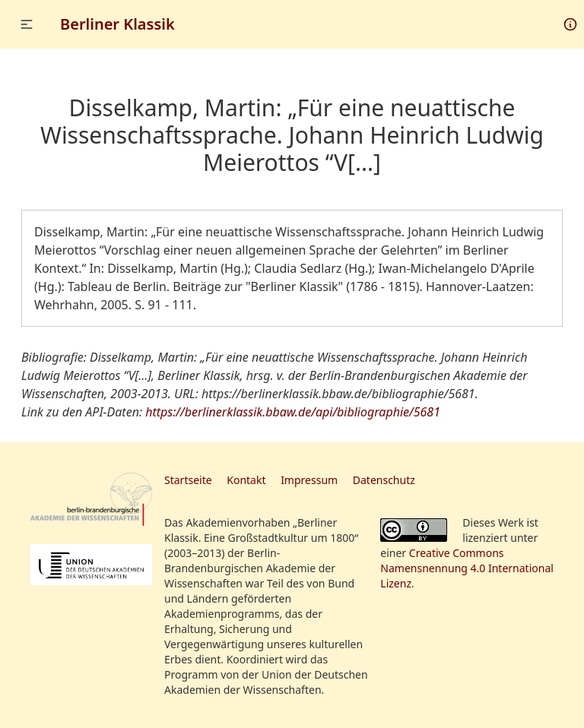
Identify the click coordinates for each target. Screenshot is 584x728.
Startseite (188, 480)
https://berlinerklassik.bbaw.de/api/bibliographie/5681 (293, 412)
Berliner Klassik (117, 24)
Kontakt (246, 480)
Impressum (309, 480)
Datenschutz (384, 480)
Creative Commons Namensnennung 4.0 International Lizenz (467, 568)
